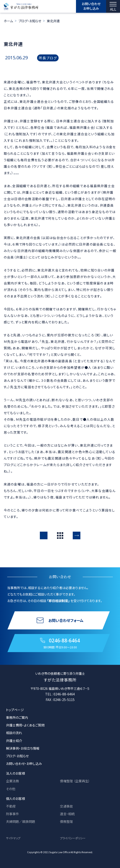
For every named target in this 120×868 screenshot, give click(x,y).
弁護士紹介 (14, 741)
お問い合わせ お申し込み (91, 6)
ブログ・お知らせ (30, 21)
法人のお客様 (16, 773)
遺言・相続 (67, 814)
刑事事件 (13, 814)
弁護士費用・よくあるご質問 (25, 725)
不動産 (11, 806)
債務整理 (66, 821)
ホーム (8, 21)
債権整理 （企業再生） (75, 781)
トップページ (15, 710)
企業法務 (13, 781)
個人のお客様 (16, 799)
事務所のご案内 (17, 717)
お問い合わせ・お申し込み (24, 764)
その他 (11, 789)
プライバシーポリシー (73, 838)
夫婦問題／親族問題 (21, 821)
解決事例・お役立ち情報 (23, 748)
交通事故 (66, 806)
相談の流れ (14, 733)
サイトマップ (13, 838)
